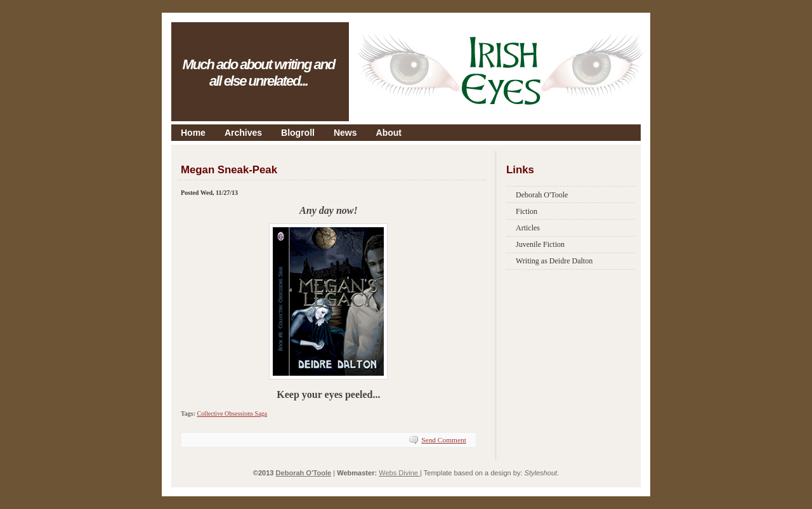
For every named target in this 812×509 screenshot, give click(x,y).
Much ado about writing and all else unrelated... (258, 73)
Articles (528, 228)
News (345, 133)
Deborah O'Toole (542, 195)
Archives (243, 133)
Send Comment (444, 440)
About (389, 133)
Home (193, 133)
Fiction (527, 211)
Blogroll (298, 133)
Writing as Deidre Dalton (554, 261)
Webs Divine (399, 473)
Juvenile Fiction (540, 244)
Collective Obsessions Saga (232, 413)
